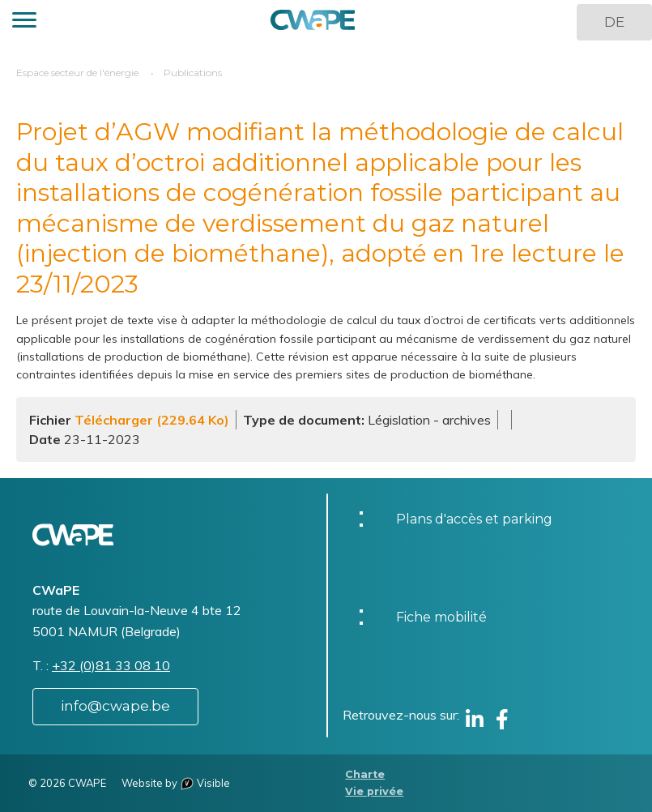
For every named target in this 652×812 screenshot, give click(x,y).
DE (614, 22)
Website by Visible (176, 783)
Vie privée (374, 791)
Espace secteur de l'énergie (77, 73)
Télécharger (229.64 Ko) (152, 420)
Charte (365, 774)
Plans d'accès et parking (474, 519)
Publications (193, 73)
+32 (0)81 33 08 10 (111, 665)
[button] (24, 22)
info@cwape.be (115, 706)
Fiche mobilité (441, 617)
